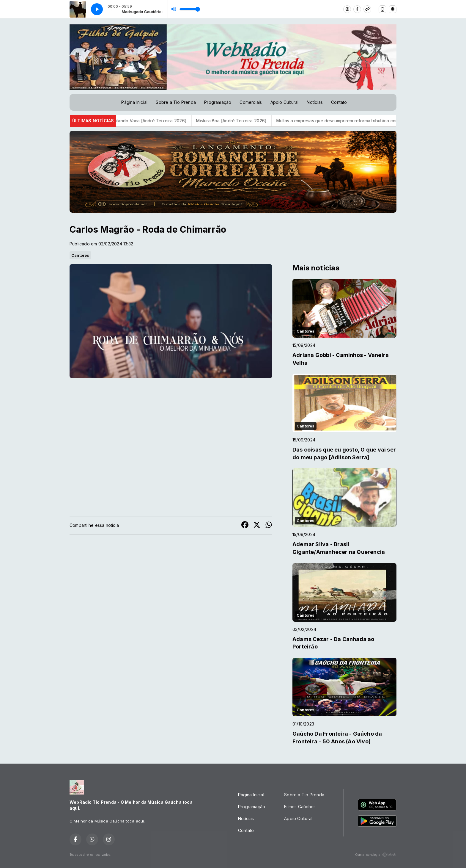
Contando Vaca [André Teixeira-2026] (157, 121)
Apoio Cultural (285, 102)
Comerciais (251, 102)
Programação (218, 102)
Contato (339, 102)
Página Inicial (134, 102)
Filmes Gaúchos (300, 807)
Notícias (315, 102)
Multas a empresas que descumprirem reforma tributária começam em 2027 (362, 121)
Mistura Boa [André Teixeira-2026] (240, 121)
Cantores (80, 255)
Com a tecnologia (376, 855)
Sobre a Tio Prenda (176, 102)
